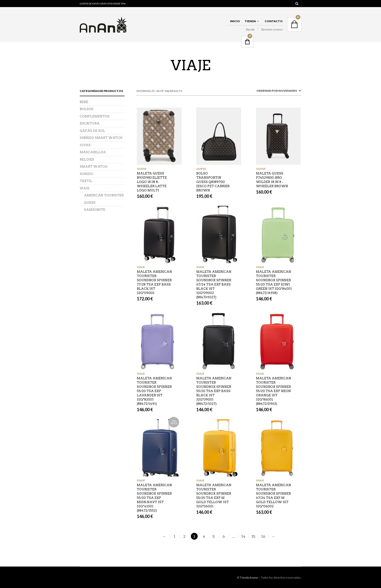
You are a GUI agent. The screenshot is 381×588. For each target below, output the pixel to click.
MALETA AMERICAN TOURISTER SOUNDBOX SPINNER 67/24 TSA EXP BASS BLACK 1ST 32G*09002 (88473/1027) (214, 284)
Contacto (274, 21)
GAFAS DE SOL (92, 131)
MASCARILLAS (93, 152)
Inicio (235, 21)
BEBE (84, 102)
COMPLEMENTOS (95, 116)
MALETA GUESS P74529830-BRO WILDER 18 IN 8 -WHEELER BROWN (272, 180)
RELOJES (87, 159)
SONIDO (86, 174)
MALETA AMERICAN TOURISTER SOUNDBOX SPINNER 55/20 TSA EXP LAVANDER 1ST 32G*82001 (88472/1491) (154, 391)
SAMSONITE (95, 210)
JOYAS (85, 145)
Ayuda (250, 29)
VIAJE (141, 267)
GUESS (142, 169)
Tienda (250, 21)
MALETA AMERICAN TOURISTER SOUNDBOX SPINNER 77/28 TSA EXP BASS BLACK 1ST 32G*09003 (154, 282)
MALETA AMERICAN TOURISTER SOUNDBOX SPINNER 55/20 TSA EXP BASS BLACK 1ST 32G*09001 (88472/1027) (214, 391)
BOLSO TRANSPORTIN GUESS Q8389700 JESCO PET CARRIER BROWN (213, 182)
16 (263, 536)
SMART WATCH (94, 167)
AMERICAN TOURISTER (104, 195)
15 (253, 536)
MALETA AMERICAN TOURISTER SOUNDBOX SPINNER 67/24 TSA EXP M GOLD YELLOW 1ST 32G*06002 (274, 496)
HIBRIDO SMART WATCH (101, 138)
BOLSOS (87, 109)
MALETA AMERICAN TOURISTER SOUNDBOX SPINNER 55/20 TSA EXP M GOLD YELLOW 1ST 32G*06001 (214, 496)
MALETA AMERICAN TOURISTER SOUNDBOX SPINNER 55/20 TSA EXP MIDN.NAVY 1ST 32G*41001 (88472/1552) (154, 498)
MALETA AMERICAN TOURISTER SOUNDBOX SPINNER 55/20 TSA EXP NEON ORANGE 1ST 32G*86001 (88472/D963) (274, 391)
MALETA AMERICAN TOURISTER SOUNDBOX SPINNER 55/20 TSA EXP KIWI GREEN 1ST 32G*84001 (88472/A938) (274, 282)
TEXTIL (86, 181)
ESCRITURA (90, 123)
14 (243, 536)
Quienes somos (272, 29)
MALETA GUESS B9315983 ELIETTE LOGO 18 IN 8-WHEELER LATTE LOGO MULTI (152, 182)
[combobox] (278, 92)
